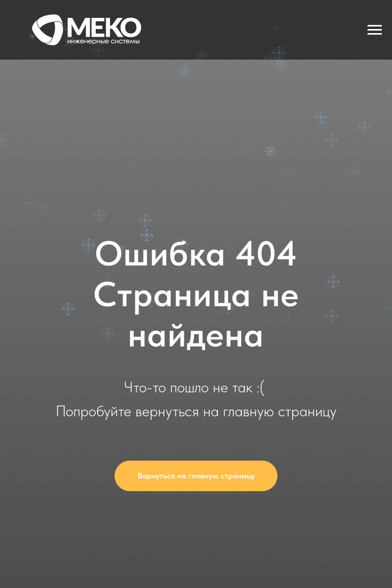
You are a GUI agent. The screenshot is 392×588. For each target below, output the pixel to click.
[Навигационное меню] (375, 30)
